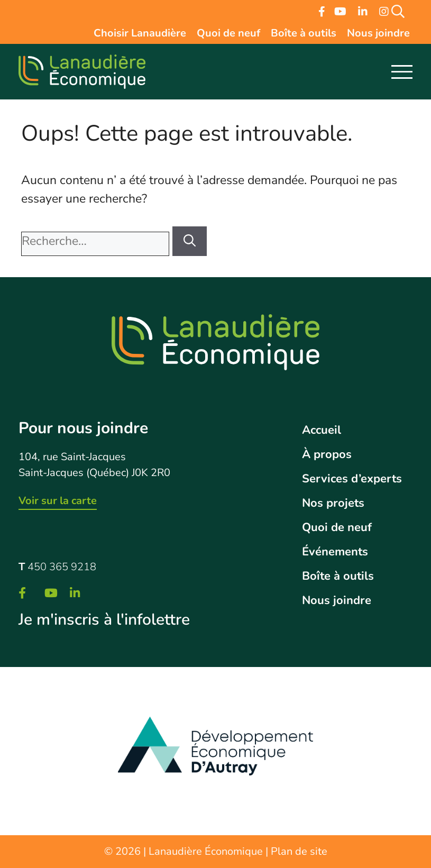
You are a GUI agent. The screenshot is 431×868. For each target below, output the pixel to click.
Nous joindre (378, 34)
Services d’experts (352, 479)
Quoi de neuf (228, 34)
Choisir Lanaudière (140, 34)
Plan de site (299, 851)
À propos (327, 454)
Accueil (322, 430)
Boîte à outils (304, 34)
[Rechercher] (190, 241)
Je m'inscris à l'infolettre (104, 620)
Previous (24, 751)
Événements (335, 552)
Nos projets (333, 503)
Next (406, 751)
